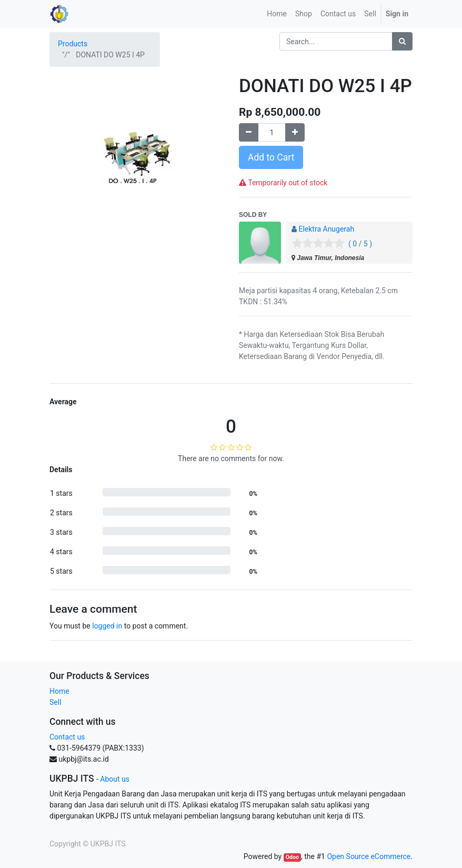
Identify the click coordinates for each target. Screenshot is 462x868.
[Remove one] (249, 132)
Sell (56, 702)
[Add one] (295, 132)
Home (59, 691)
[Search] (402, 41)
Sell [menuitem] (370, 14)
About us (115, 779)
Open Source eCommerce (369, 856)
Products (73, 44)
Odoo (292, 857)
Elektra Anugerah (326, 229)
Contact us (67, 737)
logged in (107, 626)
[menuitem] (277, 14)
